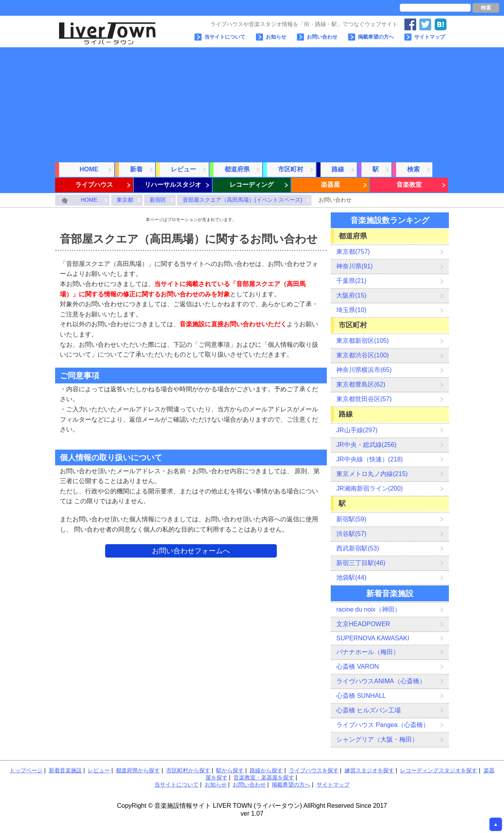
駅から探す (230, 770)
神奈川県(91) (354, 266)
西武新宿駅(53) (358, 548)
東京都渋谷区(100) (362, 355)
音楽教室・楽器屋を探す (264, 777)
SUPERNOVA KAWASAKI (373, 638)
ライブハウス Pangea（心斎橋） (383, 725)
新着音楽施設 (65, 770)
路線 (338, 169)
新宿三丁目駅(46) (361, 563)
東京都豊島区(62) (361, 384)
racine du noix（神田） (369, 609)
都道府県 (237, 169)
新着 (136, 169)
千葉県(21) (351, 281)
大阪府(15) (351, 295)
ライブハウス (94, 185)
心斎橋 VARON (358, 667)
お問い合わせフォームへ (191, 551)
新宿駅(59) (351, 519)
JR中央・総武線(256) (366, 445)
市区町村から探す (188, 770)
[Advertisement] (252, 102)
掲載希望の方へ (376, 37)
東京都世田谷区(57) (364, 399)
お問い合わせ (322, 37)
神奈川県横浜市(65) (364, 370)
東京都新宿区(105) (362, 341)
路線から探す (266, 770)
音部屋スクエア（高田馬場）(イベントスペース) (242, 200)
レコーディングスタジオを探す (439, 770)
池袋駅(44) (351, 577)
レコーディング (252, 185)
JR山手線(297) (357, 430)
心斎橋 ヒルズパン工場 (369, 710)
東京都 (125, 200)
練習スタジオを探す (369, 770)
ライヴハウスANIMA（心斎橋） (381, 681)
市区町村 (291, 169)
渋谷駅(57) (351, 534)
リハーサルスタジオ (173, 185)
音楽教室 (409, 185)
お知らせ (276, 37)
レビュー (183, 169)
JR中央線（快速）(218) (370, 459)
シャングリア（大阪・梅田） (377, 739)
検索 (486, 8)
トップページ (26, 770)
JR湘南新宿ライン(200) (370, 488)
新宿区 (158, 200)
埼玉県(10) (351, 310)
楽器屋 (330, 185)
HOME (89, 169)
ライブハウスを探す (314, 770)
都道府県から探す (138, 770)
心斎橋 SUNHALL (361, 696)
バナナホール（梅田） (368, 652)
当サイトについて (225, 37)
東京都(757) (353, 252)
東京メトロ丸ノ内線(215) (372, 474)
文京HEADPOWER (363, 624)
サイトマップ (430, 37)
